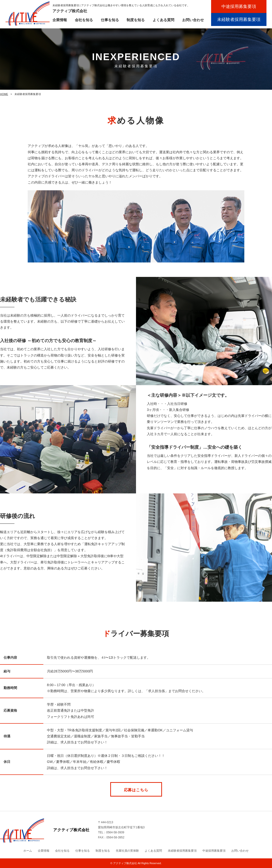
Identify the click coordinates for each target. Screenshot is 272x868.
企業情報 (60, 20)
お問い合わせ (193, 20)
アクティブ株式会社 (125, 863)
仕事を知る (110, 20)
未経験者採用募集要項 (239, 19)
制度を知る (136, 20)
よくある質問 (163, 20)
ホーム (28, 851)
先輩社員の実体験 (127, 851)
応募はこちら (136, 790)
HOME (4, 94)
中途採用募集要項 (239, 6)
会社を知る (84, 20)
